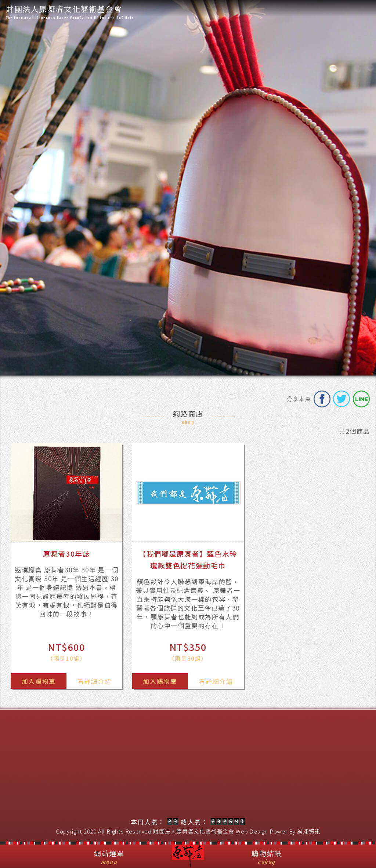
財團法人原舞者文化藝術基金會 (194, 831)
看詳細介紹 (95, 681)
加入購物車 (39, 681)
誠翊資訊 (309, 831)
